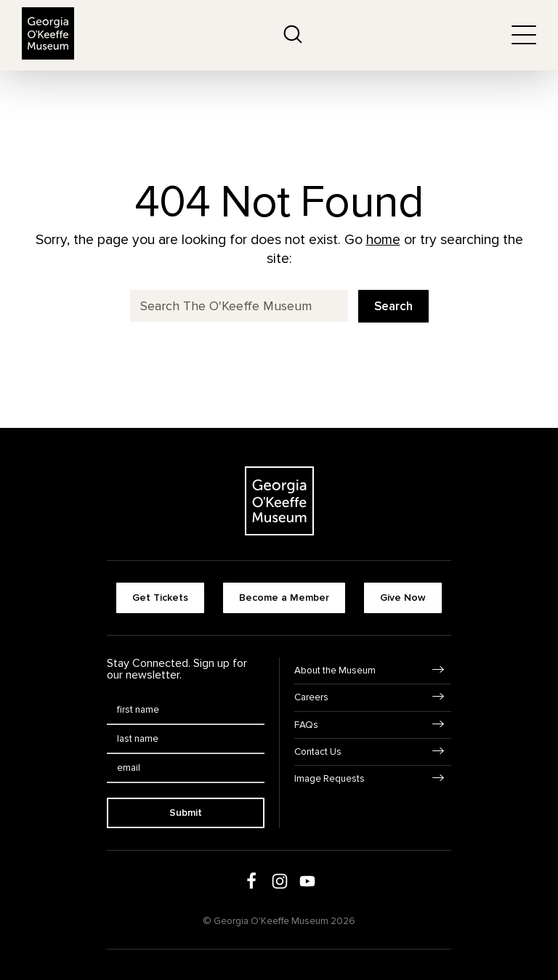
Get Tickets (160, 598)
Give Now (403, 598)
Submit (186, 813)
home (383, 240)
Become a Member (284, 598)
